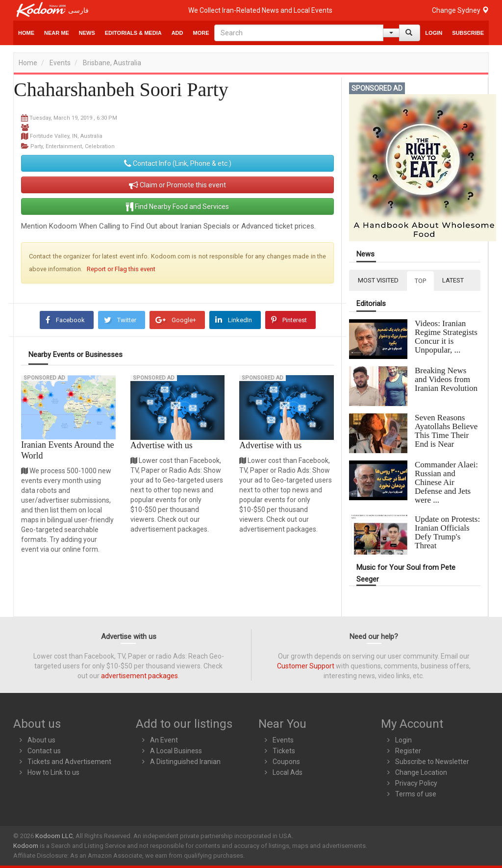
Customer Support (306, 666)
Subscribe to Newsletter (432, 762)
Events (60, 63)
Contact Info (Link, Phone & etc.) (178, 163)
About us (41, 740)
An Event (164, 740)
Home (26, 33)
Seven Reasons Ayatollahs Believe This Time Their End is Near (446, 431)
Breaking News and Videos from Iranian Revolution (446, 379)
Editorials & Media (133, 33)
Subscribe (468, 33)
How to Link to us (53, 772)
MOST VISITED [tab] (378, 280)
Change (460, 10)
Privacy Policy (416, 783)
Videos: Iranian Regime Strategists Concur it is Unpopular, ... (446, 337)
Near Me (57, 33)
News (87, 33)
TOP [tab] (420, 281)
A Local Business (176, 751)
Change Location (421, 772)
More (201, 33)
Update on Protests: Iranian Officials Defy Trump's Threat (447, 532)
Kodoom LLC (54, 836)
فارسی (78, 10)
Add (177, 33)
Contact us (44, 751)
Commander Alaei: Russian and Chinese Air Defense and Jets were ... (446, 482)
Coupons (286, 762)
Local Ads (288, 772)
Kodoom (26, 846)
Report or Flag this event (121, 269)
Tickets (284, 751)
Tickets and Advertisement (69, 762)
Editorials (371, 304)
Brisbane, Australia (112, 63)
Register (408, 751)
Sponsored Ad (44, 378)
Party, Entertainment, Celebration (73, 146)
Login (434, 33)
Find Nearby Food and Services (177, 206)
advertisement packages (139, 676)
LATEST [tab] (453, 280)
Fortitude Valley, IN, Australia (66, 136)
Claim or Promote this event (177, 185)
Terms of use (416, 794)
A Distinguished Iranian (185, 762)
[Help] (391, 33)
